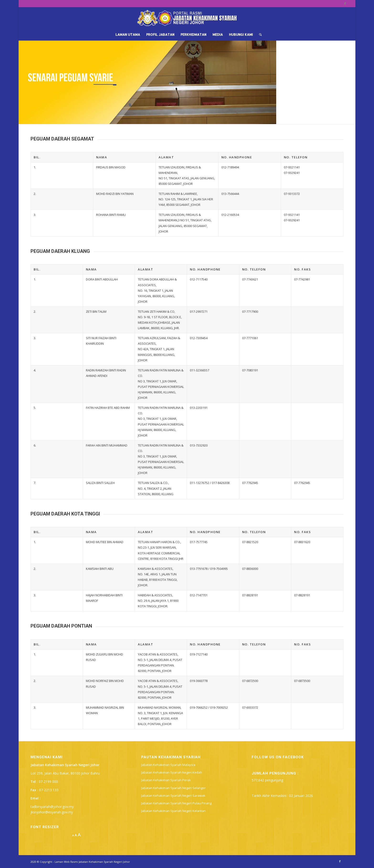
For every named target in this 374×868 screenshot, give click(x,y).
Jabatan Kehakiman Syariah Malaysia (168, 765)
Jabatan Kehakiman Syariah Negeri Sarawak (173, 795)
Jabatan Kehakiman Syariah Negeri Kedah (172, 772)
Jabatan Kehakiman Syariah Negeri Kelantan (173, 811)
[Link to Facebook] (345, 4)
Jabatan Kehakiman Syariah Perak (166, 780)
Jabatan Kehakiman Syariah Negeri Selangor (173, 788)
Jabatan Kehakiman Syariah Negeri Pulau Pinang (176, 803)
